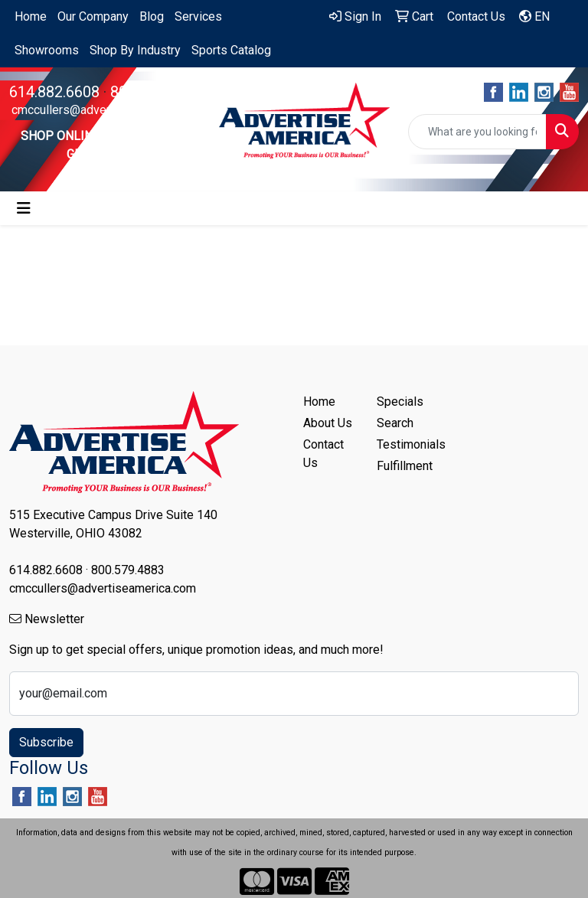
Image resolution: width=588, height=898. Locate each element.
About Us (328, 423)
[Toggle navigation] (24, 208)
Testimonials (404, 444)
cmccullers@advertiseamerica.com (105, 110)
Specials (400, 402)
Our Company (93, 16)
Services (198, 16)
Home (31, 16)
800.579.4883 (155, 92)
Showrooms (47, 50)
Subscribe (46, 742)
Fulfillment (404, 466)
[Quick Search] (477, 132)
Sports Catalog (231, 50)
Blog (152, 16)
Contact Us (323, 454)
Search (395, 423)
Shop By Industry (135, 50)
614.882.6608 (54, 92)
